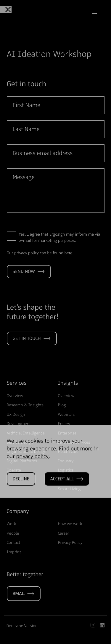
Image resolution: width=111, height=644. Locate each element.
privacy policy (32, 465)
